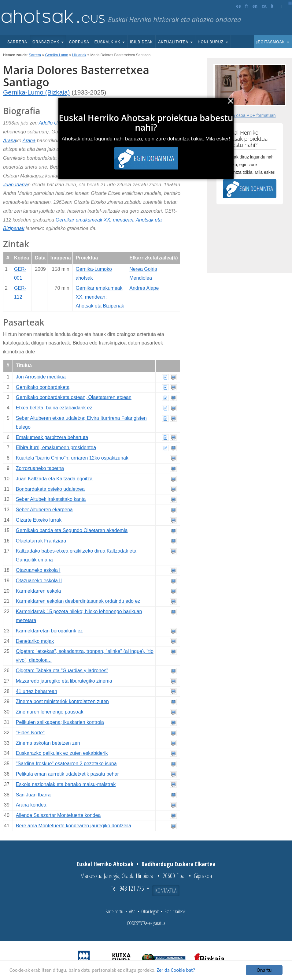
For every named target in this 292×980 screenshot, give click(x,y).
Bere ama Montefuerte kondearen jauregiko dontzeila (74, 826)
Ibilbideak (141, 42)
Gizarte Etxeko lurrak (39, 520)
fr (247, 6)
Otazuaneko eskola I (38, 570)
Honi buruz (213, 42)
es (238, 6)
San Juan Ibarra (33, 795)
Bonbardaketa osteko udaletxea (50, 489)
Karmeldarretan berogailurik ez (49, 631)
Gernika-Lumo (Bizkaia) (36, 92)
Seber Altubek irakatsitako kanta (51, 499)
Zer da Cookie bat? (179, 971)
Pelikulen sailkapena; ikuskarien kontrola (60, 722)
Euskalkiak (110, 42)
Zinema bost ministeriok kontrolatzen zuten (62, 701)
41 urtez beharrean (37, 691)
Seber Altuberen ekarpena (44, 510)
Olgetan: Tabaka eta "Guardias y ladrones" (62, 671)
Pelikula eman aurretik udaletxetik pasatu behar (67, 774)
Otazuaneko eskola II (39, 581)
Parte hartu (114, 911)
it (272, 6)
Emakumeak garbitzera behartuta (52, 437)
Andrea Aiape (144, 288)
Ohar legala (150, 911)
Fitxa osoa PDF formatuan (251, 115)
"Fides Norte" (30, 733)
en (255, 6)
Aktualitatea (175, 42)
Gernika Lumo (56, 55)
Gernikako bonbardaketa (43, 387)
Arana (10, 141)
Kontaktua (166, 890)
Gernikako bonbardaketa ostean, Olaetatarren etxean (74, 397)
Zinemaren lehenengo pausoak (50, 712)
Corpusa (79, 42)
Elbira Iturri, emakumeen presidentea (56, 447)
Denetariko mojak (35, 641)
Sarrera (17, 42)
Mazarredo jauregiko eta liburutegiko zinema (64, 681)
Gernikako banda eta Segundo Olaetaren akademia (72, 530)
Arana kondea (31, 805)
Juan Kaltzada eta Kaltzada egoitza (54, 479)
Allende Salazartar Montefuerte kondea (58, 815)
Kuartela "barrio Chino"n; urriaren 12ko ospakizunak (72, 458)
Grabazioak (48, 42)
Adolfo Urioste (54, 123)
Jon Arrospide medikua (41, 377)
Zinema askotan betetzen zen (48, 743)
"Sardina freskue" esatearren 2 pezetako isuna (66, 764)
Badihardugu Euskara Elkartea (179, 864)
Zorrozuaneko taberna (40, 468)
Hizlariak (79, 55)
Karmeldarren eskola (39, 591)
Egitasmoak (273, 42)
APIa (132, 911)
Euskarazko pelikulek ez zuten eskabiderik (62, 753)
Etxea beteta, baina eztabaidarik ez (54, 408)
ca (264, 6)
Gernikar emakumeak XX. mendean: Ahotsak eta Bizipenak (100, 297)
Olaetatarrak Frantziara (41, 541)
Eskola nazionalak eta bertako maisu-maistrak (66, 784)
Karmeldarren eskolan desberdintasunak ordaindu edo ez (78, 601)
